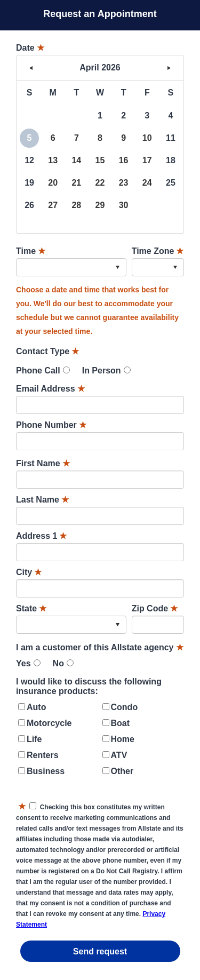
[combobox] (71, 267)
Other (122, 771)
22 (100, 183)
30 (124, 205)
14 (76, 160)
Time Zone (158, 251)
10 (147, 138)
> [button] (169, 68)
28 (76, 205)
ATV (119, 755)
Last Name (42, 500)
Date (30, 48)
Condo (125, 707)
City (29, 572)
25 (171, 183)
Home (123, 739)
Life (34, 739)
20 (53, 183)
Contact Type (47, 351)
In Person (102, 371)
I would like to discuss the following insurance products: (89, 686)
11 (171, 138)
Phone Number (51, 425)
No (58, 663)
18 (171, 160)
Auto (36, 707)
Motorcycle (49, 723)
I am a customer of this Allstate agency (100, 647)
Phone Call (38, 371)
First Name (43, 463)
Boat (121, 723)
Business (46, 771)
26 (29, 205)
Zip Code (155, 608)
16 (124, 160)
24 (147, 183)
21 (76, 183)
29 (100, 205)
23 (124, 183)
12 (29, 160)
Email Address (50, 389)
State (31, 608)
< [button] (31, 68)
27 (53, 205)
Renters (43, 755)
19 (29, 183)
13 (53, 160)
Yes (23, 663)
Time (31, 251)
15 (100, 160)
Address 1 (41, 536)
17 (147, 160)
